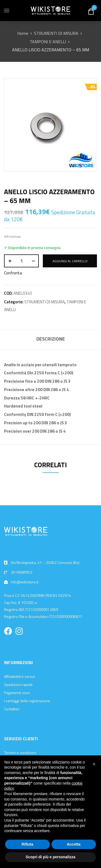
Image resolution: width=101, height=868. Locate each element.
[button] (94, 764)
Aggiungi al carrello (70, 261)
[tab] (50, 340)
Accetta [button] (74, 844)
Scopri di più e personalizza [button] (50, 857)
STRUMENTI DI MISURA (56, 33)
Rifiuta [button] (27, 844)
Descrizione (51, 339)
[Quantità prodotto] (21, 261)
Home (23, 33)
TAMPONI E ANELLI (48, 42)
